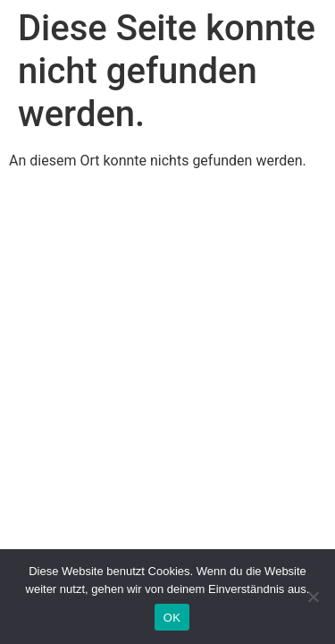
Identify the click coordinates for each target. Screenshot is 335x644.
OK (172, 618)
